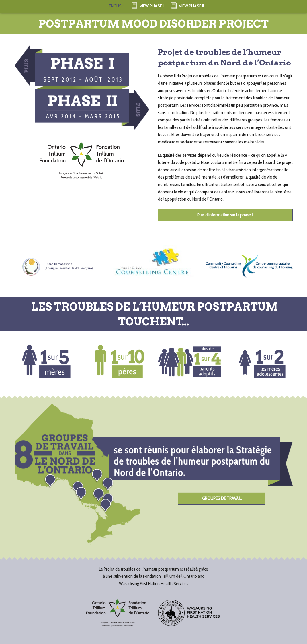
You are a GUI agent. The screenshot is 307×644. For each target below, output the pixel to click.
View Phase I (148, 5)
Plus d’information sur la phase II (225, 215)
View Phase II (187, 5)
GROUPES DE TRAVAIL (222, 498)
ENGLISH (117, 6)
